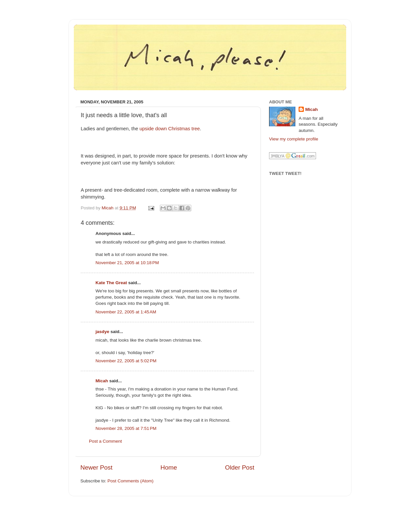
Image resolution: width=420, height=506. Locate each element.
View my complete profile (294, 139)
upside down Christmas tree (170, 129)
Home (169, 467)
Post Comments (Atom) (131, 481)
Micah (102, 381)
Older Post (240, 467)
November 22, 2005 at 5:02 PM (126, 361)
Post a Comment (105, 441)
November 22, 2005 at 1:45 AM (126, 312)
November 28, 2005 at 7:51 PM (126, 428)
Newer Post (96, 467)
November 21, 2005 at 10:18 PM (127, 263)
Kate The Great (111, 283)
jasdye (102, 332)
